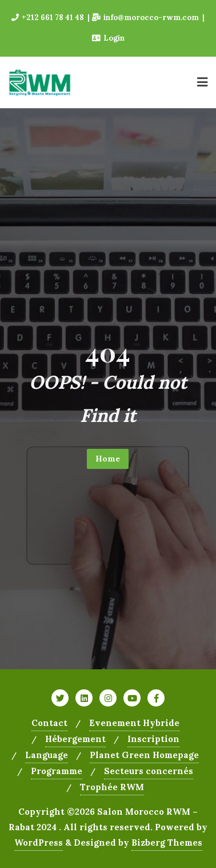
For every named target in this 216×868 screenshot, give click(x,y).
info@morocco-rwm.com (146, 17)
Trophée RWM (112, 787)
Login (108, 38)
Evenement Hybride (134, 723)
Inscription (153, 739)
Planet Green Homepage (144, 755)
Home (108, 459)
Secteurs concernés (149, 771)
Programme (57, 771)
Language (47, 755)
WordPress (39, 843)
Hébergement (75, 739)
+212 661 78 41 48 (49, 17)
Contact (49, 723)
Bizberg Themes (167, 843)
